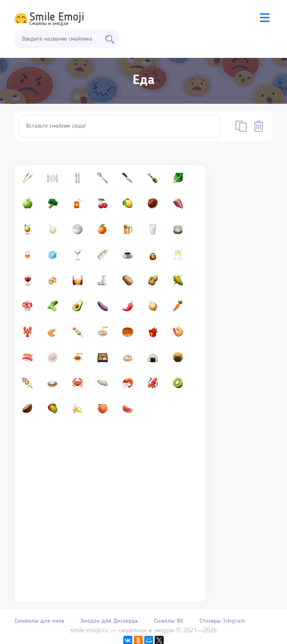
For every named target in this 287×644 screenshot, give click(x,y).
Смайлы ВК (175, 624)
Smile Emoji (57, 18)
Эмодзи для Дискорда (112, 624)
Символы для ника (39, 624)
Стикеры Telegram (231, 624)
